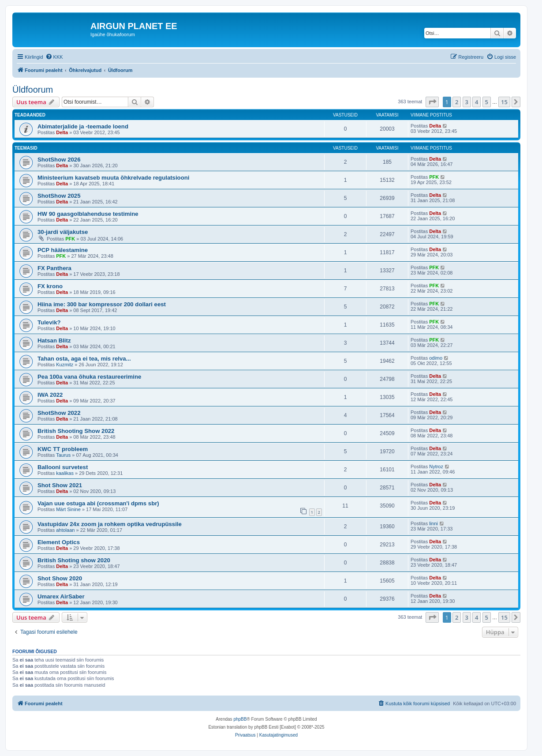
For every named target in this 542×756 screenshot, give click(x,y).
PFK (434, 177)
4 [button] (477, 102)
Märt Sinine (68, 509)
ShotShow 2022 (59, 413)
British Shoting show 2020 (74, 560)
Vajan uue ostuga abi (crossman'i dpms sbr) (98, 503)
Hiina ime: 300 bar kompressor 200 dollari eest (102, 304)
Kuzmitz (65, 365)
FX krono (50, 286)
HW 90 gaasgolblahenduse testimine (88, 214)
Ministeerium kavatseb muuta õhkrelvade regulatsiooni (113, 178)
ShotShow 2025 (59, 196)
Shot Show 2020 (60, 578)
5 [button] (487, 102)
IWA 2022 (50, 395)
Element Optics (59, 542)
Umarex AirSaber (61, 596)
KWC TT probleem (63, 449)
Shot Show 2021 (60, 485)
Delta (62, 132)
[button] (432, 102)
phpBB (240, 719)
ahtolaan (65, 530)
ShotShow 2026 (59, 160)
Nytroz (436, 466)
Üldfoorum (33, 90)
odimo (436, 358)
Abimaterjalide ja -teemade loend (83, 126)
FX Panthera (54, 268)
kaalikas (65, 473)
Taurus (63, 455)
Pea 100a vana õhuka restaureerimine (89, 377)
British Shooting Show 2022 (76, 431)
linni (434, 523)
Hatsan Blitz (54, 340)
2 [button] (457, 102)
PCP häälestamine (63, 250)
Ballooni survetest (63, 467)
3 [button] (467, 102)
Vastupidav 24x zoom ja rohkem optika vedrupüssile (110, 524)
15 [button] (504, 102)
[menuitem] (54, 57)
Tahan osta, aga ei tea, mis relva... (84, 359)
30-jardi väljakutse (63, 232)
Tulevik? (49, 322)
